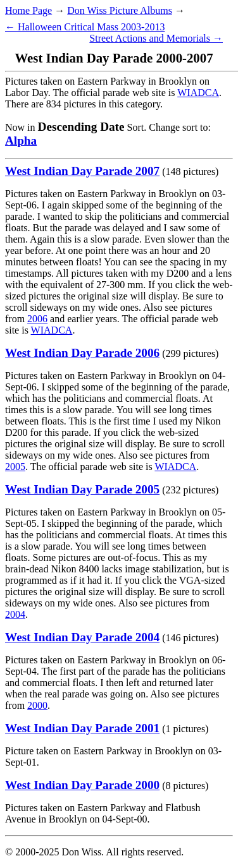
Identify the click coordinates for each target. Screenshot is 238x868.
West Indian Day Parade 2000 (82, 785)
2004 (15, 614)
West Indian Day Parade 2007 (82, 171)
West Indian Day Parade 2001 (82, 728)
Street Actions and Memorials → (156, 38)
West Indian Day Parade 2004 (82, 637)
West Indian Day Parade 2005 (82, 489)
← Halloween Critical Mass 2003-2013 (85, 27)
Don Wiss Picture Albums (120, 10)
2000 (37, 705)
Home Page (28, 10)
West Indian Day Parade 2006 (82, 353)
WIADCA (198, 93)
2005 (15, 467)
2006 (37, 319)
